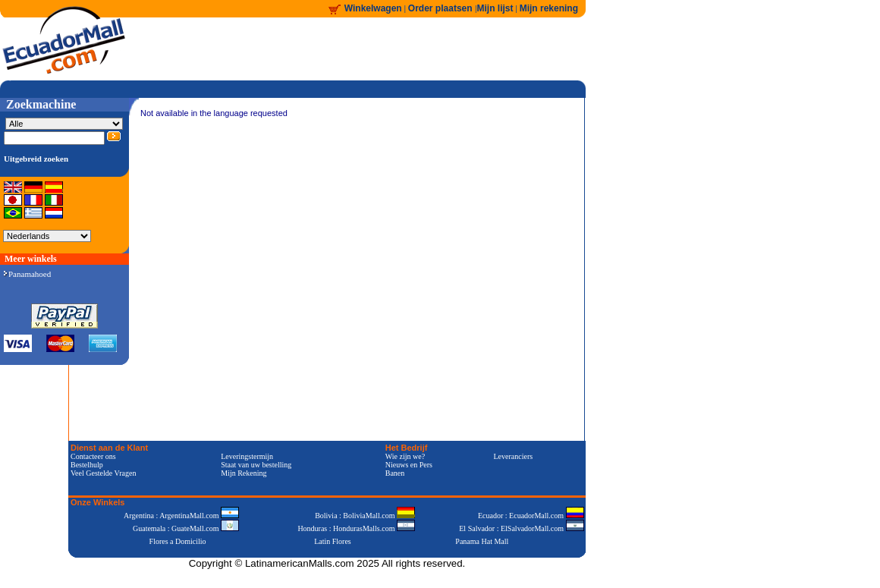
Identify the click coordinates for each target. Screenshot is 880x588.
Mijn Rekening (244, 473)
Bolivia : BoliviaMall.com (365, 516)
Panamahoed (27, 274)
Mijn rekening (549, 8)
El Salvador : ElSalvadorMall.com (521, 528)
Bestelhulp (87, 465)
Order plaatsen (442, 8)
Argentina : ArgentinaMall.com (181, 516)
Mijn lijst (495, 8)
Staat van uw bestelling (256, 465)
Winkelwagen (373, 8)
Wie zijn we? (405, 456)
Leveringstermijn (247, 456)
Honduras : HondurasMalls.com (356, 528)
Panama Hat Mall (482, 541)
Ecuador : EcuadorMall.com (531, 516)
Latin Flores (333, 541)
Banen (395, 473)
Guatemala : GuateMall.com (186, 528)
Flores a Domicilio (178, 541)
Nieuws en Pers (409, 465)
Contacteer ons (93, 456)
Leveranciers (514, 456)
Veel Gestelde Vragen (103, 473)
